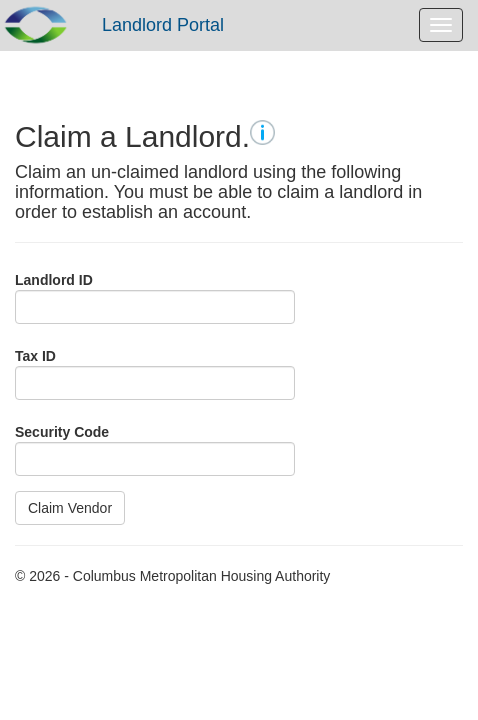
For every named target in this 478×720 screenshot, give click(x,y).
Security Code (62, 432)
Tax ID (35, 356)
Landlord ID (54, 280)
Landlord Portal (163, 25)
